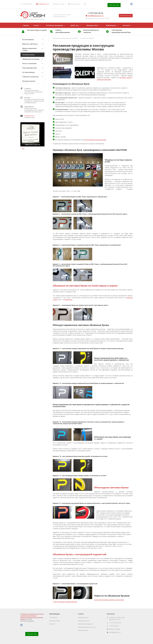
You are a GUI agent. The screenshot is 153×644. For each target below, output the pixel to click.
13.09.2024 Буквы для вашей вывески (65, 602)
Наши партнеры (54, 621)
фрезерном (68, 300)
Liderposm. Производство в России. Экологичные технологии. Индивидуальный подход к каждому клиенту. (32, 617)
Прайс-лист (75, 25)
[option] (32, 134)
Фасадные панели (29, 81)
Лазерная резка (83, 617)
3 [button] (25, 149)
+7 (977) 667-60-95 (95, 13)
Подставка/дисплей (29, 68)
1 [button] (21, 149)
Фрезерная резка (84, 621)
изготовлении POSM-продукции (95, 140)
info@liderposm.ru (30, 116)
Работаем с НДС (114, 5)
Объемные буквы (28, 55)
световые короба (125, 78)
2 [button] (23, 149)
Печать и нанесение (29, 63)
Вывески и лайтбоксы (30, 44)
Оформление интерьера (31, 59)
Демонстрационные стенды (29, 49)
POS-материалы (28, 40)
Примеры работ (92, 25)
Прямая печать (83, 630)
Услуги (36, 25)
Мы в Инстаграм (115, 629)
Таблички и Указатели (30, 77)
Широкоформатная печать (87, 627)
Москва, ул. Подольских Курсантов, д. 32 (117, 618)
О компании (53, 617)
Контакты (127, 25)
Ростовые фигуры (28, 72)
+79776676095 (114, 626)
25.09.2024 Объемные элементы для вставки (109, 600)
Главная (26, 25)
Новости (52, 624)
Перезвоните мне (126, 16)
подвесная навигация (104, 80)
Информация (111, 25)
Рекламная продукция (54, 25)
